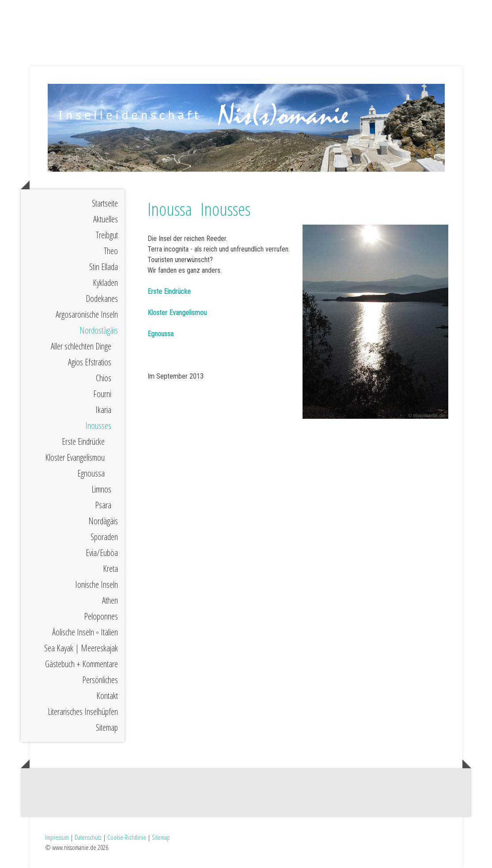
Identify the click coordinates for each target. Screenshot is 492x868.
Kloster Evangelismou (75, 457)
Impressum (57, 837)
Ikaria (103, 410)
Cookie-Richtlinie (127, 837)
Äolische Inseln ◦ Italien (85, 632)
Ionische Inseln (97, 584)
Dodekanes (102, 299)
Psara (103, 505)
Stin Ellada (104, 267)
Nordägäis (103, 521)
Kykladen (105, 283)
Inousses (98, 426)
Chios (104, 378)
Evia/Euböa (102, 553)
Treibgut (107, 235)
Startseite (105, 203)
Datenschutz (88, 837)
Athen (110, 600)
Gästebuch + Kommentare (81, 664)
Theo (111, 251)
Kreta (110, 569)
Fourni (102, 394)
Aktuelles (106, 219)
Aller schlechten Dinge (81, 346)
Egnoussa (91, 473)
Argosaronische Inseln (87, 314)
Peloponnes (101, 616)
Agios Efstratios (90, 362)
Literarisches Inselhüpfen (83, 712)
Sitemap (107, 727)
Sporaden (104, 537)
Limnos (101, 489)
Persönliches (100, 680)
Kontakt (107, 696)
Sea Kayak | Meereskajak (81, 648)
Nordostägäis (99, 330)
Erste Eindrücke (83, 442)
